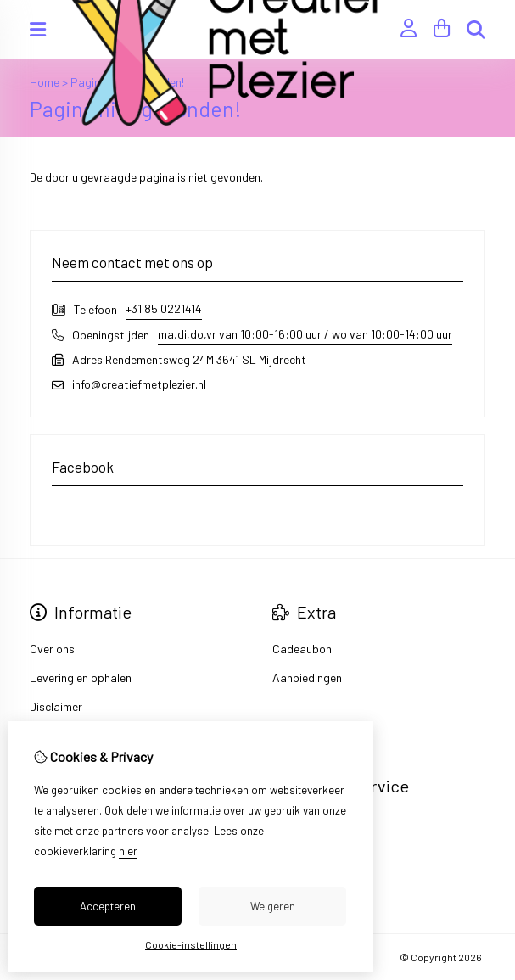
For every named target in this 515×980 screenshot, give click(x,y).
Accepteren (108, 906)
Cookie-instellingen (191, 944)
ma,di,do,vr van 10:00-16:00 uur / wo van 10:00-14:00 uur (305, 334)
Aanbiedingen (307, 678)
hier (128, 851)
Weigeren (273, 906)
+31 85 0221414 (164, 308)
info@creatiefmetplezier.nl (139, 384)
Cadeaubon (302, 649)
